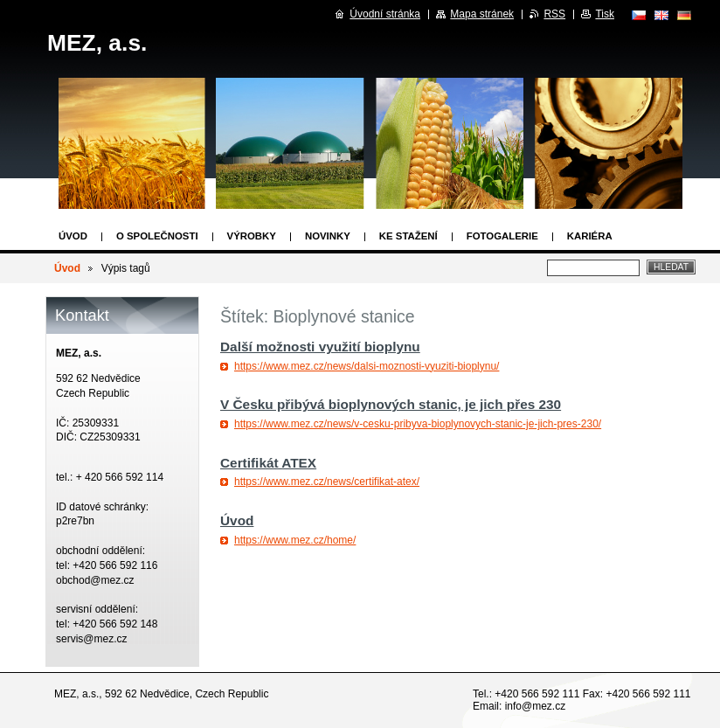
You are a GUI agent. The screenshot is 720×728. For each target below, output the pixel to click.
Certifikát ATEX (268, 463)
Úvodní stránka (385, 14)
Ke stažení (408, 236)
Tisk (605, 14)
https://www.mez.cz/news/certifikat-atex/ (327, 482)
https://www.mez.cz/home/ (295, 540)
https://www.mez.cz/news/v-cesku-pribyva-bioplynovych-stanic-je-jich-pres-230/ (418, 424)
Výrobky (252, 236)
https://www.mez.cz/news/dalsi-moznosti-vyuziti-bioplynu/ (367, 366)
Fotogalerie (502, 236)
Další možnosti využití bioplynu (320, 347)
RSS (554, 14)
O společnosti (157, 236)
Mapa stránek (482, 14)
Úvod (73, 236)
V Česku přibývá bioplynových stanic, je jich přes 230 (391, 404)
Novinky (328, 236)
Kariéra (590, 236)
